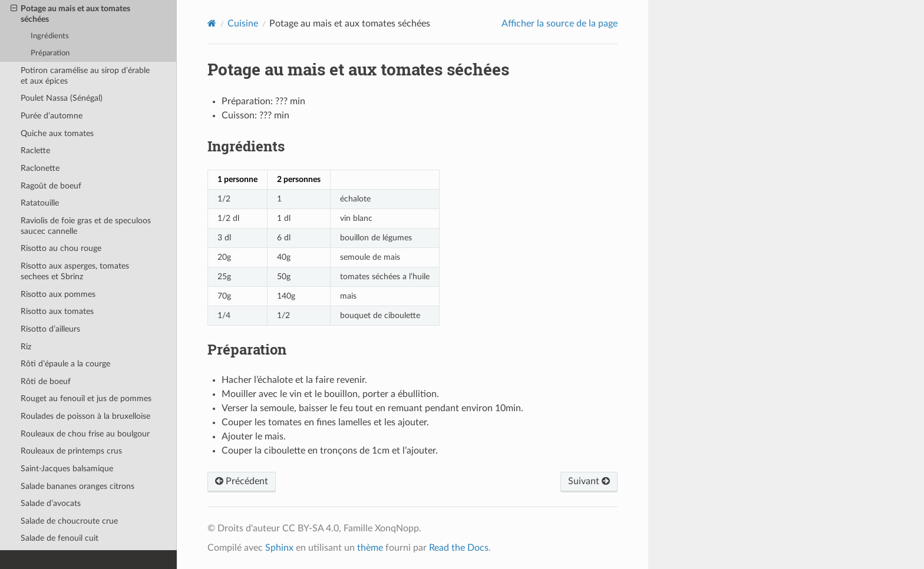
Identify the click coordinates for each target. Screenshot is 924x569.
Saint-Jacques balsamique (67, 469)
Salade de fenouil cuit (60, 538)
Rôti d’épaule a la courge (65, 364)
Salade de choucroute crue (69, 521)
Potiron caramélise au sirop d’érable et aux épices (85, 76)
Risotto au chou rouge (61, 248)
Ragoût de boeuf (51, 186)
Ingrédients (50, 36)
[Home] (212, 23)
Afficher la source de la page (560, 24)
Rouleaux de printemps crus (71, 451)
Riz (26, 347)
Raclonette (40, 168)
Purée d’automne (52, 116)
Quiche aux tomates (57, 133)
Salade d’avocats (51, 503)
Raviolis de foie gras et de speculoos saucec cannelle (86, 226)
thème (370, 548)
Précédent (242, 481)
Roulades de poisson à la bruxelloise (85, 416)
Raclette (35, 150)
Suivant (589, 481)
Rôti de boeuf (46, 381)
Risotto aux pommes (58, 294)
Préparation (50, 53)
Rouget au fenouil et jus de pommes (86, 398)
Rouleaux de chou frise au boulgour (85, 434)
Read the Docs (459, 548)
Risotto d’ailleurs (50, 329)
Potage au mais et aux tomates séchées (70, 14)
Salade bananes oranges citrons (77, 486)
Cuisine (243, 24)
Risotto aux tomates (57, 311)
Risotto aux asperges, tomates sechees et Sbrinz (75, 271)
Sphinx (279, 548)
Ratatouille (40, 203)
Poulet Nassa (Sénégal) (62, 98)
